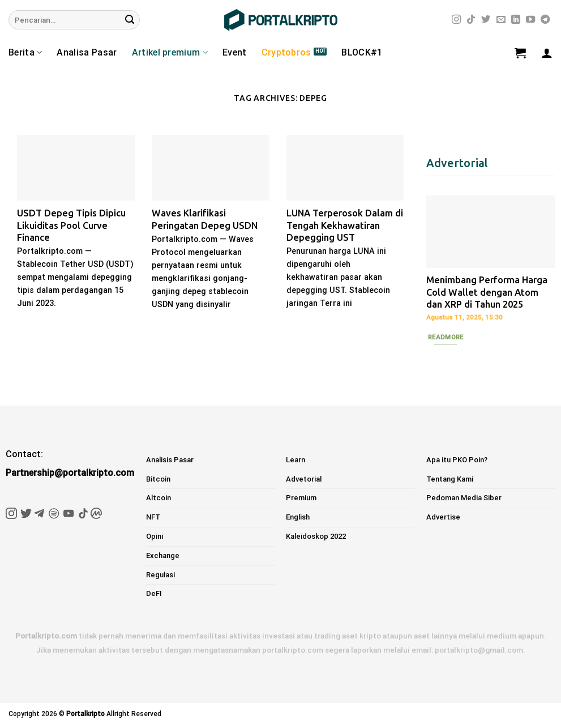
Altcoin (159, 498)
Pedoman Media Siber (464, 498)
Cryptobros (286, 52)
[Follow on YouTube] (530, 20)
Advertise (443, 517)
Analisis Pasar (170, 460)
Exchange (163, 555)
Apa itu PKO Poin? (457, 460)
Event (235, 52)
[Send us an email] (501, 20)
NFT (153, 517)
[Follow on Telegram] (545, 20)
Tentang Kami (450, 479)
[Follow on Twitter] (486, 20)
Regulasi (160, 575)
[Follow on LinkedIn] (516, 20)
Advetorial (304, 479)
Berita (25, 53)
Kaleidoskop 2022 (316, 536)
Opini (155, 536)
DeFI (154, 593)
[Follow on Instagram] (456, 20)
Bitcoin (158, 479)
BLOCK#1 (362, 52)
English (298, 517)
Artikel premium (170, 53)
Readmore (446, 337)
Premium (301, 498)
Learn (296, 460)
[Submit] (130, 20)
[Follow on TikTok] (471, 20)
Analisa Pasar (87, 52)
